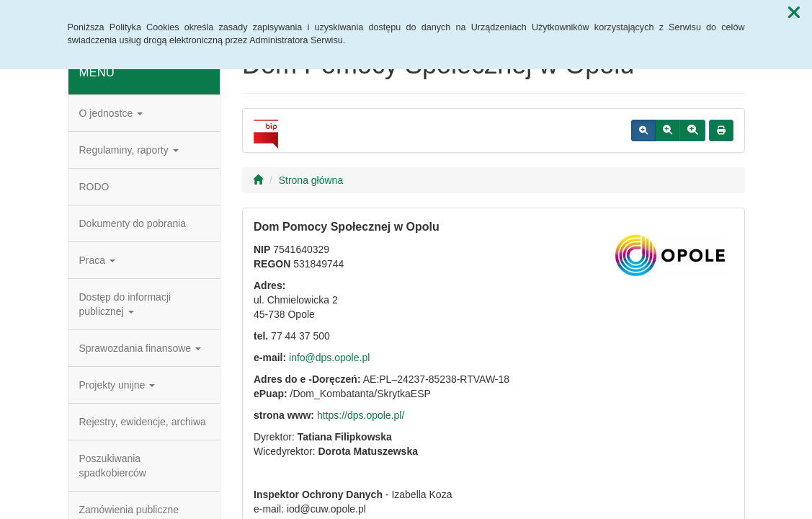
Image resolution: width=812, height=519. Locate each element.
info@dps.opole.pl (329, 358)
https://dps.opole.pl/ (361, 415)
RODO (94, 187)
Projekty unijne (117, 385)
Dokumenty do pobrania (133, 223)
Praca (97, 260)
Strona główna (311, 180)
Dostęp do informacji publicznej (125, 304)
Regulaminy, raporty (129, 150)
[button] (794, 13)
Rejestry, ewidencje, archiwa (143, 422)
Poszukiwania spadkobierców (113, 466)
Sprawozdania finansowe (140, 348)
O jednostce (111, 113)
